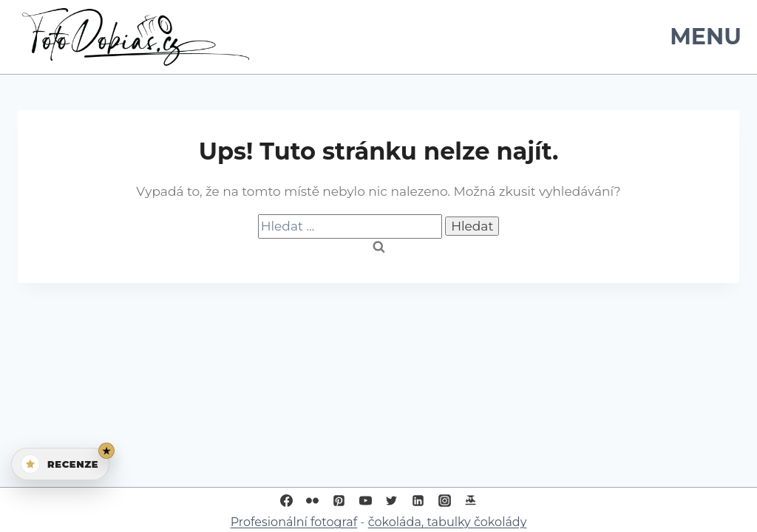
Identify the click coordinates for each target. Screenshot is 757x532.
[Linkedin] (418, 500)
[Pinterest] (339, 500)
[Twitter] (392, 500)
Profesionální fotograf (294, 522)
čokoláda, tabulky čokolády (448, 522)
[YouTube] (365, 500)
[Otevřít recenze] (60, 464)
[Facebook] (286, 500)
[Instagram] (444, 500)
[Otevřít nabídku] (703, 37)
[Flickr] (313, 500)
